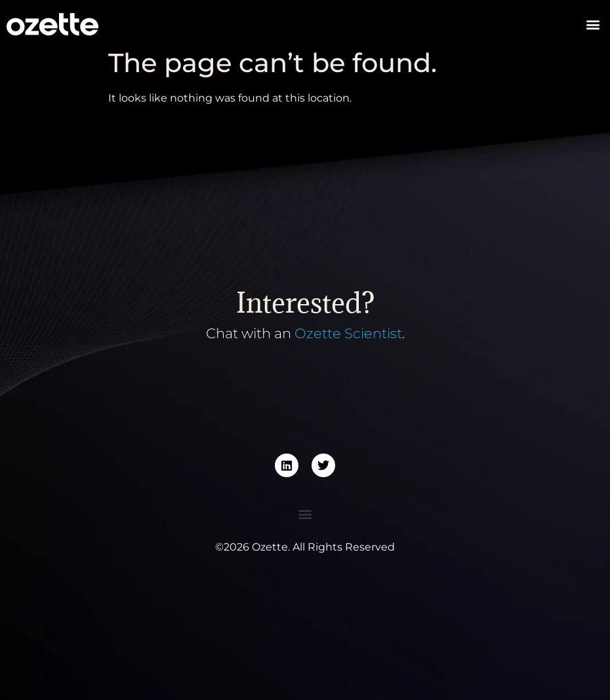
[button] (593, 25)
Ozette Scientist (348, 333)
